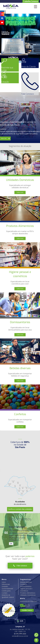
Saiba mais (20, 192)
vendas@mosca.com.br (20, 636)
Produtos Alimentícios (28, 593)
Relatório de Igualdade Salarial (8, 596)
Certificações (6, 591)
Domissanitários (26, 586)
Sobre (4, 582)
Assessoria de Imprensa (28, 601)
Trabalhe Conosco (31, 1)
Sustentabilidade (7, 589)
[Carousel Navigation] (20, 12)
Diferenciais (6, 584)
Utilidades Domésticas (28, 595)
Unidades (5, 586)
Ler (11, 544)
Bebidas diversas (26, 582)
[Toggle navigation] (36, 7)
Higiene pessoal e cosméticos (26, 590)
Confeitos (24, 584)
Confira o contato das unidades (20, 509)
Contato (5, 593)
